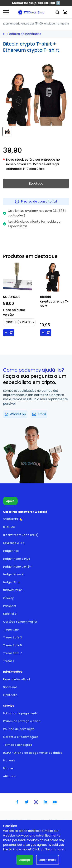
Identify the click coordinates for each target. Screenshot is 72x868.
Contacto (10, 695)
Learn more (48, 860)
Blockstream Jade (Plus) (21, 535)
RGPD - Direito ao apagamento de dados (33, 753)
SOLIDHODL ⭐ (13, 519)
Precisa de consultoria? (36, 202)
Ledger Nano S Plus (17, 559)
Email (39, 414)
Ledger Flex (11, 551)
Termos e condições (18, 745)
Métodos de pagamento (21, 713)
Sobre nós (10, 687)
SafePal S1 (10, 614)
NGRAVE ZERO (13, 590)
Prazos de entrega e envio (22, 721)
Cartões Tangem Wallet (20, 622)
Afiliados (9, 776)
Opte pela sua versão (14, 312)
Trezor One (11, 630)
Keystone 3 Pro (14, 543)
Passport (10, 606)
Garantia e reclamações (21, 737)
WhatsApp (15, 414)
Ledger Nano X (13, 574)
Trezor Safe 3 (12, 637)
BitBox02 (9, 527)
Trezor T (9, 661)
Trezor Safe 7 (12, 653)
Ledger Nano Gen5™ (17, 567)
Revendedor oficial (17, 679)
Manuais (9, 760)
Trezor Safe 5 (12, 645)
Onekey (8, 598)
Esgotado (36, 184)
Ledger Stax (11, 582)
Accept (25, 860)
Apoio (10, 501)
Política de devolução (19, 729)
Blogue (8, 768)
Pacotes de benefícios (24, 34)
